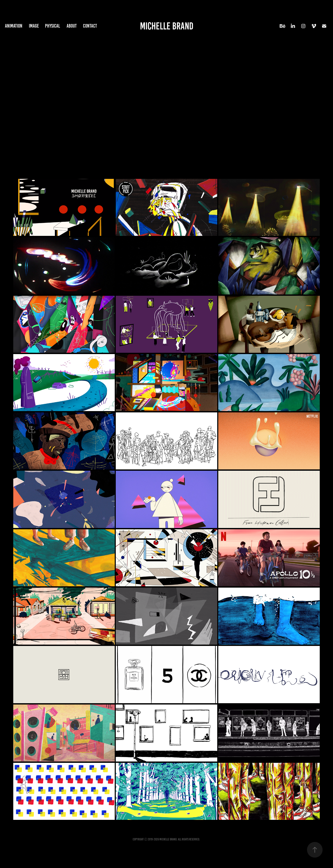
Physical (53, 26)
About (72, 26)
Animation (14, 26)
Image (34, 26)
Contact (90, 26)
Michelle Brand (167, 26)
